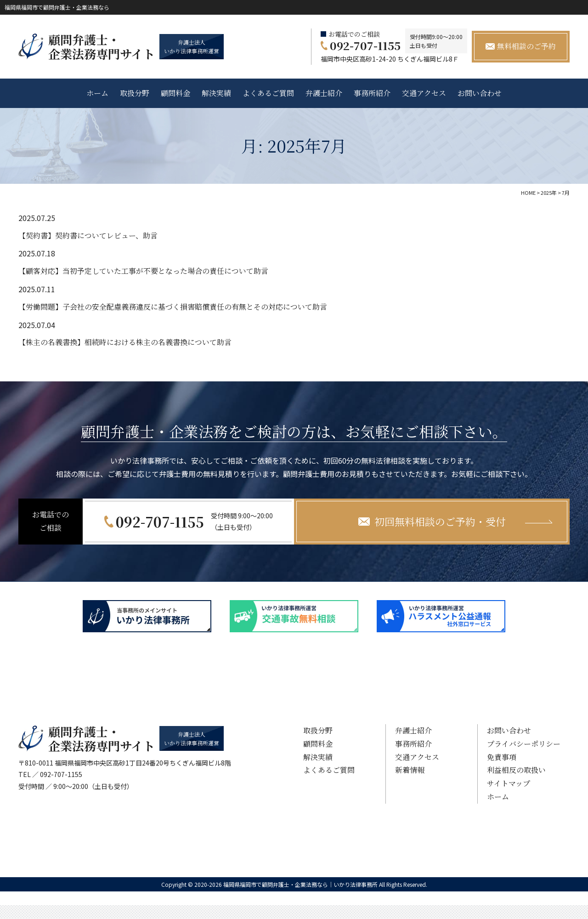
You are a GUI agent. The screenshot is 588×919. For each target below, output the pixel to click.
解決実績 (216, 93)
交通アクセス (424, 93)
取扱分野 (135, 93)
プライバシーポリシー (524, 744)
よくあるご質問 (268, 93)
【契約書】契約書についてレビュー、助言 (88, 235)
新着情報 (410, 770)
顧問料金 (175, 93)
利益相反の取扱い (516, 770)
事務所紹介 (372, 93)
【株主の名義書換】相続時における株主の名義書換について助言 (125, 342)
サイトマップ (509, 783)
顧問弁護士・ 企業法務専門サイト (102, 46)
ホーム (97, 93)
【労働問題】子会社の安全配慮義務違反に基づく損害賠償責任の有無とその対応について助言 (173, 307)
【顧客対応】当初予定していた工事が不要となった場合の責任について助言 (143, 271)
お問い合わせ (480, 93)
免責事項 (502, 757)
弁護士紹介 (324, 93)
